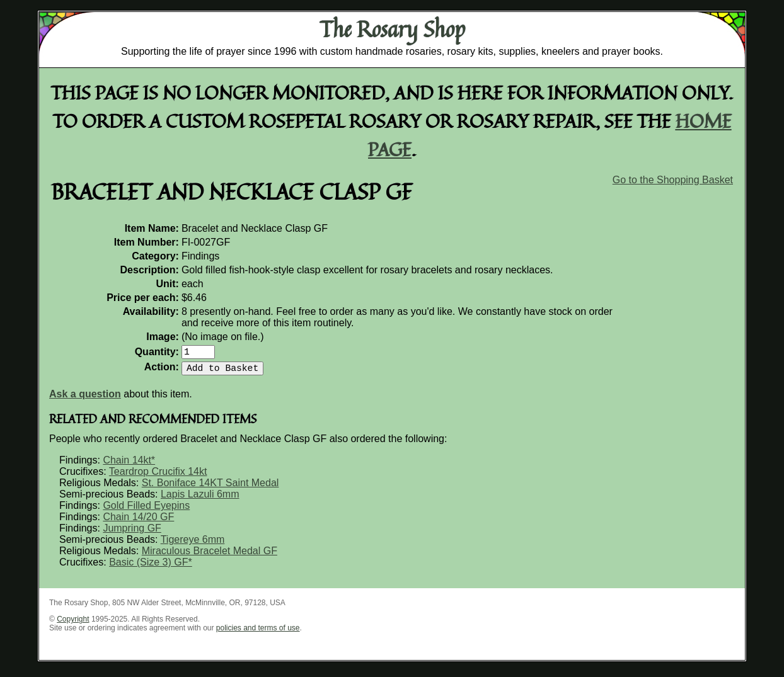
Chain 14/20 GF (138, 522)
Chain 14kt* (129, 465)
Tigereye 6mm (193, 544)
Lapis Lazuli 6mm (200, 499)
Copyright (73, 624)
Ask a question (85, 399)
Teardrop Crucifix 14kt (158, 476)
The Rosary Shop (392, 29)
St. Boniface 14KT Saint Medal (210, 488)
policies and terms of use (258, 633)
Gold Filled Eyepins (146, 510)
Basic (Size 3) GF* (151, 567)
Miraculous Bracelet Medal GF (210, 556)
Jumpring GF (132, 533)
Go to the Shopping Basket (673, 180)
